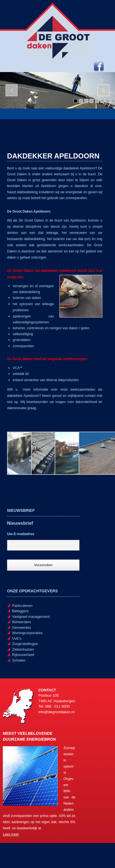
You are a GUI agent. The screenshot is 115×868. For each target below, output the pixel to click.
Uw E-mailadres (23, 534)
